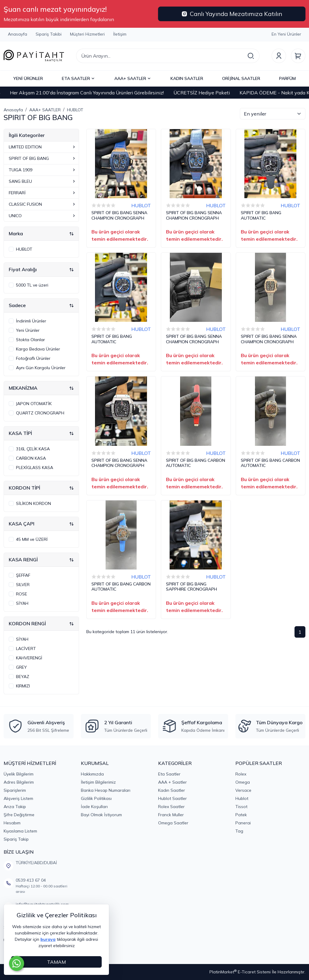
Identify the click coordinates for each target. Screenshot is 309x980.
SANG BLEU (43, 181)
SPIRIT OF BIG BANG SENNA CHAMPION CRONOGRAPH (119, 216)
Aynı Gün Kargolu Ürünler (41, 368)
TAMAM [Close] (56, 962)
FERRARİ (43, 193)
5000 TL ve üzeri (32, 285)
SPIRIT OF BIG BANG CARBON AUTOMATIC (196, 463)
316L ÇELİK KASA (33, 449)
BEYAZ (23, 677)
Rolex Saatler (171, 807)
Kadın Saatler (172, 790)
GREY (21, 667)
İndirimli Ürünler (31, 321)
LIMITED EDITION (43, 147)
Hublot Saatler (172, 798)
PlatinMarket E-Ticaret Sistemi (240, 972)
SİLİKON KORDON (33, 503)
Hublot (242, 798)
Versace (243, 790)
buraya (48, 939)
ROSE (22, 594)
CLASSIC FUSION (43, 204)
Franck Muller (171, 815)
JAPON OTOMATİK (34, 404)
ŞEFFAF (23, 575)
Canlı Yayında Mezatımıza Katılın (232, 14)
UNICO (43, 216)
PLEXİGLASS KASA (35, 468)
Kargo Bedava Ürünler (38, 349)
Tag (239, 831)
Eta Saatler (169, 774)
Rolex (241, 774)
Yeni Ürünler (28, 330)
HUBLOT (24, 249)
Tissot (241, 807)
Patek (241, 815)
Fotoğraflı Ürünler (33, 358)
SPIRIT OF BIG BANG (43, 158)
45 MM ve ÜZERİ (32, 539)
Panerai (243, 823)
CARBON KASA (31, 458)
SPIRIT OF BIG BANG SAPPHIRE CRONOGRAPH (191, 587)
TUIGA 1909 (43, 170)
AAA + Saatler (172, 782)
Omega (243, 782)
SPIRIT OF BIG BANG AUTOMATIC (261, 216)
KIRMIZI (23, 686)
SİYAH (22, 603)
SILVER (23, 585)
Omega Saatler (173, 823)
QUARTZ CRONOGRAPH (40, 413)
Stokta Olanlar (30, 340)
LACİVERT (26, 649)
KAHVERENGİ (29, 658)
